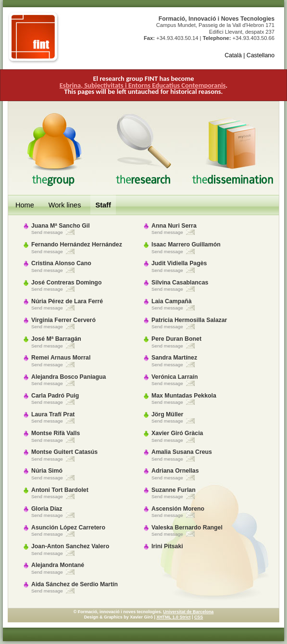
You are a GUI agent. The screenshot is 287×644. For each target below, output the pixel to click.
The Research (143, 148)
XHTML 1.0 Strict (173, 617)
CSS (199, 617)
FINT (34, 37)
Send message (47, 232)
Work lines (65, 205)
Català (233, 55)
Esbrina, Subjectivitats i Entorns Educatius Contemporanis (143, 85)
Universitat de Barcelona (188, 612)
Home (25, 205)
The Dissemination (234, 148)
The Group (53, 148)
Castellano (261, 55)
